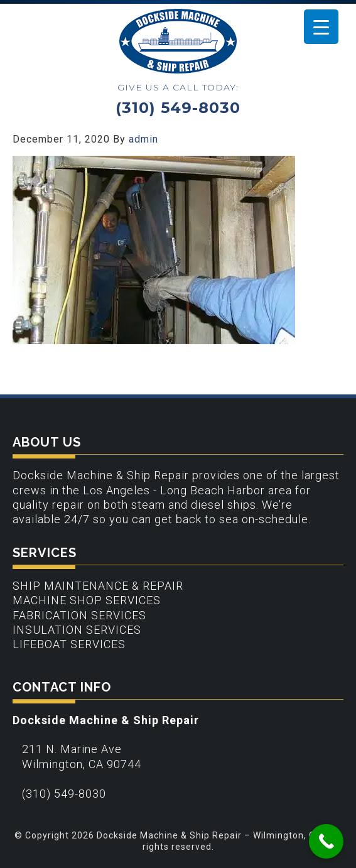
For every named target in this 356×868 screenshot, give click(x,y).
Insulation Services (77, 630)
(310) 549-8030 (178, 108)
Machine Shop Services (87, 600)
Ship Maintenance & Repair (98, 586)
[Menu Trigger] (321, 27)
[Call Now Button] (326, 841)
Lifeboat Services (69, 644)
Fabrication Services (79, 615)
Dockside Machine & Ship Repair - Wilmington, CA (178, 41)
